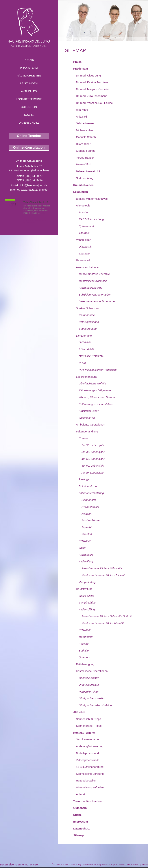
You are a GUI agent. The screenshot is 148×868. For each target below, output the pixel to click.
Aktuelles (29, 91)
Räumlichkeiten (29, 75)
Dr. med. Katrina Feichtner (92, 82)
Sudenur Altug (85, 178)
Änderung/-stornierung (90, 746)
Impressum (120, 865)
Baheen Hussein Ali (88, 171)
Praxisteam (29, 68)
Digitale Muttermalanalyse (92, 199)
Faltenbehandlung (87, 431)
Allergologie (83, 205)
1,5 (14, 204)
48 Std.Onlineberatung (90, 767)
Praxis (29, 60)
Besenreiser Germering (14, 864)
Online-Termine (29, 136)
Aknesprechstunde (87, 267)
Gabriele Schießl (86, 137)
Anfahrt (80, 794)
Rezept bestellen (86, 780)
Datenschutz (29, 123)
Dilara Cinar (83, 144)
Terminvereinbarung (88, 739)
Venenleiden (84, 240)
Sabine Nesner (85, 123)
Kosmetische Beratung (90, 774)
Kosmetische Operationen (92, 671)
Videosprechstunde (88, 760)
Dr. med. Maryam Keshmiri (92, 89)
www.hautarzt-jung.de (34, 190)
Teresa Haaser (85, 158)
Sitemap (77, 39)
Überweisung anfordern (90, 787)
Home (68, 39)
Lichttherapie (84, 336)
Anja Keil (81, 117)
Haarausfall (83, 260)
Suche (29, 115)
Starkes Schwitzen (87, 308)
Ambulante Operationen (90, 425)
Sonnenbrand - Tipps (89, 726)
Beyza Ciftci (83, 164)
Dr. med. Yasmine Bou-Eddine (94, 103)
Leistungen (29, 83)
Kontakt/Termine (29, 99)
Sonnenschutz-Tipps (88, 719)
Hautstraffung (84, 589)
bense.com (106, 865)
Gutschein (29, 107)
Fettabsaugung (85, 664)
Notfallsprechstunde (88, 753)
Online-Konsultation (29, 147)
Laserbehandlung (87, 377)
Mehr (43, 213)
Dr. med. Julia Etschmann (92, 96)
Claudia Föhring (86, 151)
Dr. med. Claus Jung (88, 75)
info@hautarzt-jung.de (34, 185)
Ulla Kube (82, 110)
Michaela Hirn (84, 130)
